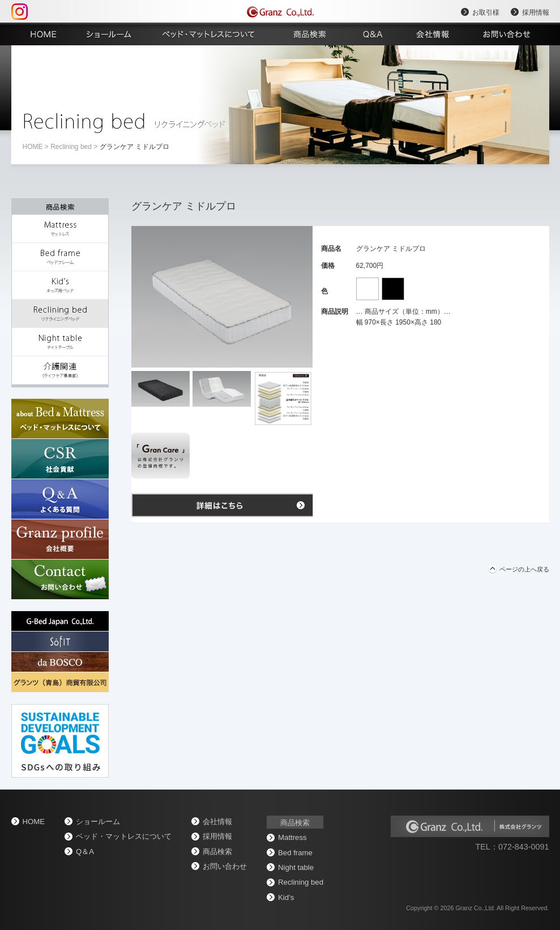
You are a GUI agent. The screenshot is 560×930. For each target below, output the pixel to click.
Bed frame (295, 853)
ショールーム (98, 822)
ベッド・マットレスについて (124, 836)
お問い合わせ (225, 866)
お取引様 (486, 12)
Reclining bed (71, 147)
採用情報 (536, 12)
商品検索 (217, 852)
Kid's (286, 897)
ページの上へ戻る (524, 569)
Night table (296, 867)
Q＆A (85, 852)
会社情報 (217, 822)
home (33, 147)
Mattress (292, 837)
